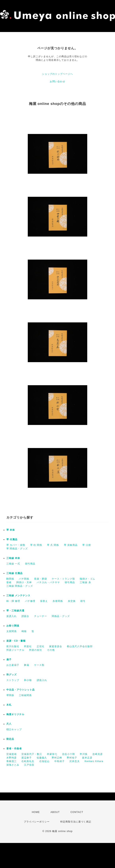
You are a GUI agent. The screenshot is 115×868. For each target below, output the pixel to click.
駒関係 (10, 579)
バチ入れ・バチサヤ (48, 582)
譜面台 (25, 616)
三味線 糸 (85, 582)
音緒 (9, 582)
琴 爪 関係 (53, 545)
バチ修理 (30, 601)
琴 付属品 (12, 539)
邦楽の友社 (36, 650)
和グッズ (11, 675)
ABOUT (55, 812)
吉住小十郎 (69, 754)
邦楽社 (28, 646)
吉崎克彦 (98, 754)
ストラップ (13, 680)
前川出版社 (13, 646)
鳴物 (24, 631)
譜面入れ (42, 680)
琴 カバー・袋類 (16, 545)
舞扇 (27, 665)
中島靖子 (59, 761)
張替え (44, 601)
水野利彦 (11, 758)
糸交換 (72, 601)
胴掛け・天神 (24, 582)
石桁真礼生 (28, 761)
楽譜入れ (11, 616)
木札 (9, 705)
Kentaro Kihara (94, 761)
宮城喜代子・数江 (32, 754)
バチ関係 (24, 579)
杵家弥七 (52, 754)
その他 (51, 650)
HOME (36, 812)
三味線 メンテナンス (18, 595)
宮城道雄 (11, 754)
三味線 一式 (13, 564)
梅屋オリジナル (15, 714)
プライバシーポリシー (37, 822)
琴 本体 (11, 530)
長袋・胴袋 (41, 579)
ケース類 (39, 665)
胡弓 (83, 601)
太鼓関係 (11, 631)
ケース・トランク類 (63, 579)
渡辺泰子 (27, 758)
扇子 (9, 659)
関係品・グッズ (61, 616)
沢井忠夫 (75, 761)
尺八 (9, 724)
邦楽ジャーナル (15, 650)
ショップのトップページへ (57, 74)
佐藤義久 (42, 758)
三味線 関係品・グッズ (20, 586)
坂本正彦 (87, 758)
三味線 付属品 (14, 573)
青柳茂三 (11, 761)
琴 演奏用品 (71, 545)
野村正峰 (57, 758)
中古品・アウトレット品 (21, 690)
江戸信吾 (29, 765)
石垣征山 (44, 761)
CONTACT (77, 812)
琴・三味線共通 (15, 611)
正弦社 (41, 646)
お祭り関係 (13, 626)
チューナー (41, 616)
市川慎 (84, 754)
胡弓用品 (30, 564)
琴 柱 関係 (36, 545)
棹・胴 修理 (13, 601)
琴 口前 (87, 545)
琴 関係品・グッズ (17, 549)
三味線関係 (25, 695)
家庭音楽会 (56, 646)
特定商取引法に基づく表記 (76, 822)
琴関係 (10, 695)
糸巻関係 (58, 601)
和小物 (28, 680)
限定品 (10, 739)
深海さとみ (13, 765)
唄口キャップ (14, 729)
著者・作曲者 (14, 749)
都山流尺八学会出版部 (80, 646)
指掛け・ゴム (87, 579)
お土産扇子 (13, 665)
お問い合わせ (57, 81)
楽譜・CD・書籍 (16, 641)
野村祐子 (72, 758)
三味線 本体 (13, 558)
